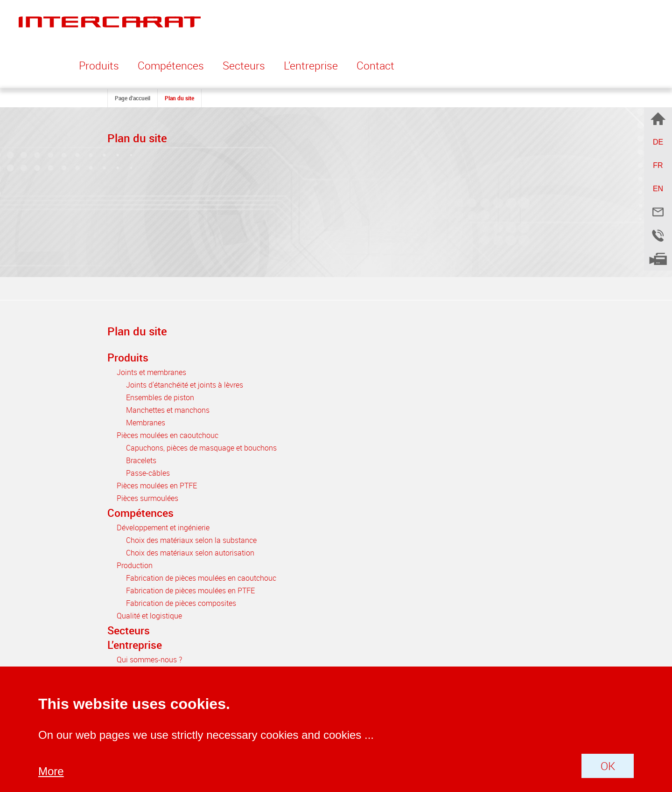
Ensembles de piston (160, 397)
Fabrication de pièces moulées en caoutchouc (201, 578)
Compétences (140, 513)
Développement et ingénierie (163, 528)
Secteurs (244, 66)
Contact (375, 66)
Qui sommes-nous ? (149, 660)
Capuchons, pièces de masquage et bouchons (201, 448)
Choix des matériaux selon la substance (191, 540)
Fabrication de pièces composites (181, 603)
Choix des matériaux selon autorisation (190, 553)
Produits (128, 358)
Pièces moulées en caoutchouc (168, 435)
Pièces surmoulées (147, 498)
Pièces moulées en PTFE (157, 486)
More (51, 771)
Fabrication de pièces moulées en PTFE (190, 591)
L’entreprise (135, 645)
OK (608, 766)
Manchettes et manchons (168, 410)
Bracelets (141, 460)
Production (135, 565)
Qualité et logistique (149, 616)
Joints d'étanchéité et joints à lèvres (185, 385)
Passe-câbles (148, 473)
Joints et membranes (151, 372)
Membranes (146, 423)
